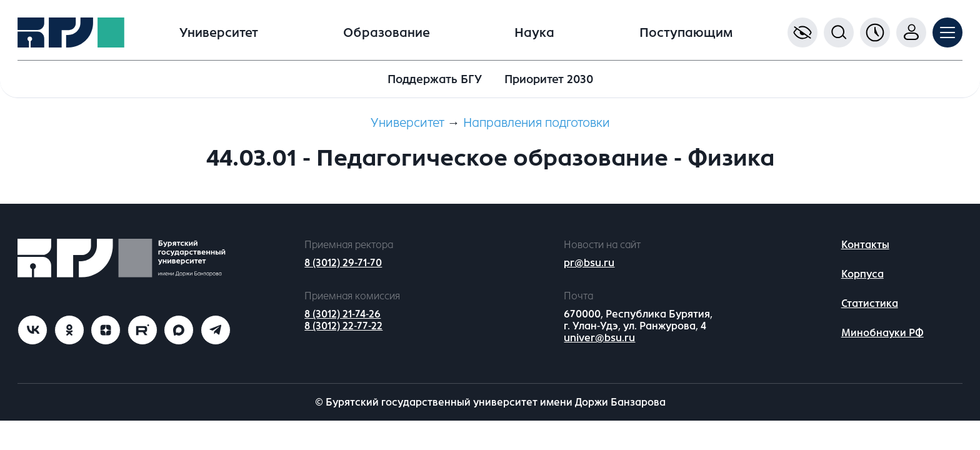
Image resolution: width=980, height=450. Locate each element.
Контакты (865, 245)
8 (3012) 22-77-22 (343, 326)
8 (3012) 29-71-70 (343, 263)
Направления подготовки (537, 123)
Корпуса (862, 274)
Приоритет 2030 (549, 79)
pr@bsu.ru (589, 263)
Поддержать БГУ (435, 79)
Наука (534, 33)
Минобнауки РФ (882, 333)
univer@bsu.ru (599, 338)
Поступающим (686, 33)
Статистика (870, 303)
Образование (387, 33)
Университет (219, 33)
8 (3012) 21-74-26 (342, 314)
